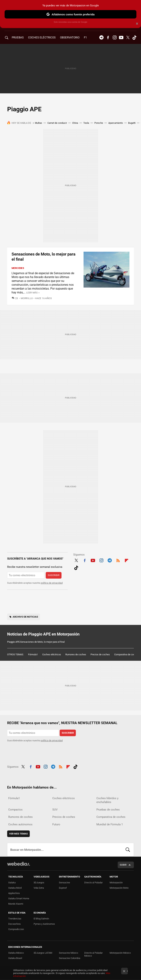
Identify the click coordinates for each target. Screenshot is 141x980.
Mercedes (18, 268)
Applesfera (14, 893)
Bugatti (132, 123)
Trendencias (15, 919)
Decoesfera (14, 924)
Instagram (115, 38)
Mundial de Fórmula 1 (110, 824)
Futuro (56, 824)
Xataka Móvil (15, 888)
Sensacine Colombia (70, 958)
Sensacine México (68, 953)
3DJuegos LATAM (43, 953)
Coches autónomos (20, 824)
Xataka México (16, 953)
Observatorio (70, 38)
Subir (123, 865)
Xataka (12, 883)
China (75, 123)
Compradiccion (16, 929)
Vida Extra (39, 888)
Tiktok (134, 38)
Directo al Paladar (93, 883)
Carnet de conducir (57, 123)
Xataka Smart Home (19, 898)
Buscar (128, 850)
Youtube (121, 38)
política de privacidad (52, 583)
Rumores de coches (76, 654)
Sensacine (64, 883)
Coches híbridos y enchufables (107, 800)
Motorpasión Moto (119, 888)
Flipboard (126, 560)
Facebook (108, 38)
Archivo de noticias (25, 617)
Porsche (99, 123)
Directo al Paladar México (93, 954)
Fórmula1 (33, 654)
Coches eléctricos (52, 654)
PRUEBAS (18, 38)
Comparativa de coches (126, 654)
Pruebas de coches (108, 810)
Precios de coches (100, 654)
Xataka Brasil (15, 958)
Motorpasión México (120, 953)
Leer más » (33, 293)
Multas (38, 123)
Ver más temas (18, 834)
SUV (55, 810)
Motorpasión (116, 883)
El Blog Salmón (41, 919)
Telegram (101, 38)
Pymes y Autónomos (44, 924)
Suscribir (54, 575)
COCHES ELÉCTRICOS (42, 38)
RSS (118, 560)
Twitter (128, 38)
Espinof (63, 888)
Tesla (86, 123)
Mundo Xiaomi (16, 904)
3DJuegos (39, 883)
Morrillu (27, 298)
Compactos (15, 810)
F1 (85, 38)
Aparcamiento (116, 123)
